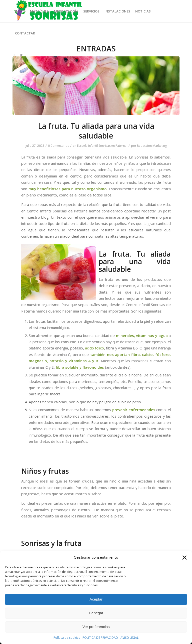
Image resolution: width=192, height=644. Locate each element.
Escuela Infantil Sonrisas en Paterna (102, 146)
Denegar (96, 613)
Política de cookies (67, 638)
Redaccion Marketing (152, 146)
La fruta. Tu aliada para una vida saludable (96, 131)
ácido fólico (94, 348)
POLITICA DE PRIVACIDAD (100, 638)
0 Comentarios (58, 146)
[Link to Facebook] (14, 55)
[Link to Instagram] (21, 55)
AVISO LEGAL (129, 638)
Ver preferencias (96, 627)
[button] (184, 557)
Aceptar (96, 599)
